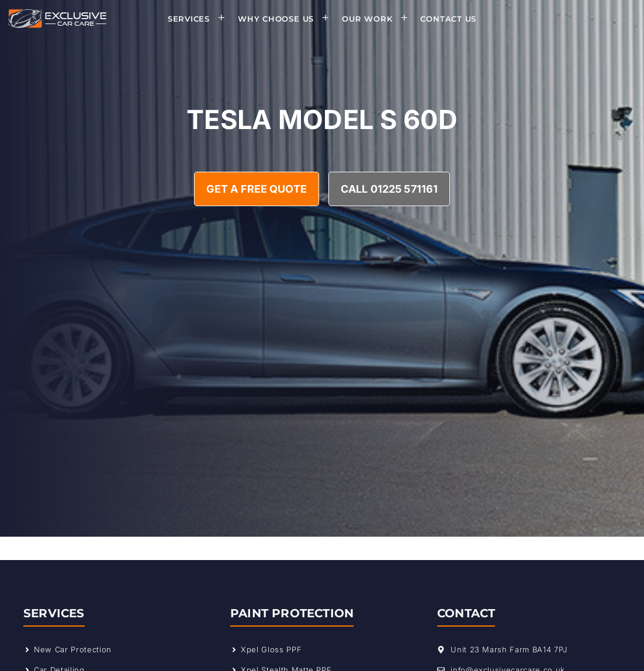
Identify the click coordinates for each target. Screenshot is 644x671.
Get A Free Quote (257, 189)
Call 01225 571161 (389, 189)
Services (200, 19)
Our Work (378, 19)
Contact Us (448, 19)
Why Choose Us (287, 19)
